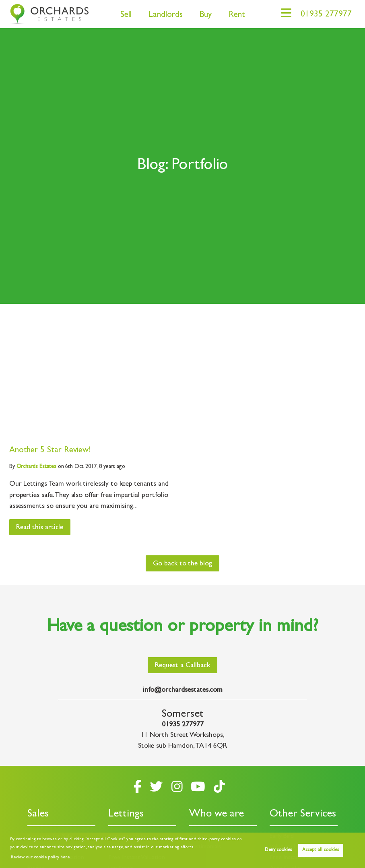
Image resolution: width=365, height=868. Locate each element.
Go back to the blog (182, 564)
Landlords (166, 15)
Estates (36, 467)
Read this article (40, 528)
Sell (126, 15)
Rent (237, 15)
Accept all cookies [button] (321, 850)
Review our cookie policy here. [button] (41, 858)
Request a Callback (182, 666)
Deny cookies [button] (278, 850)
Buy (205, 15)
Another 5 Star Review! (50, 451)
